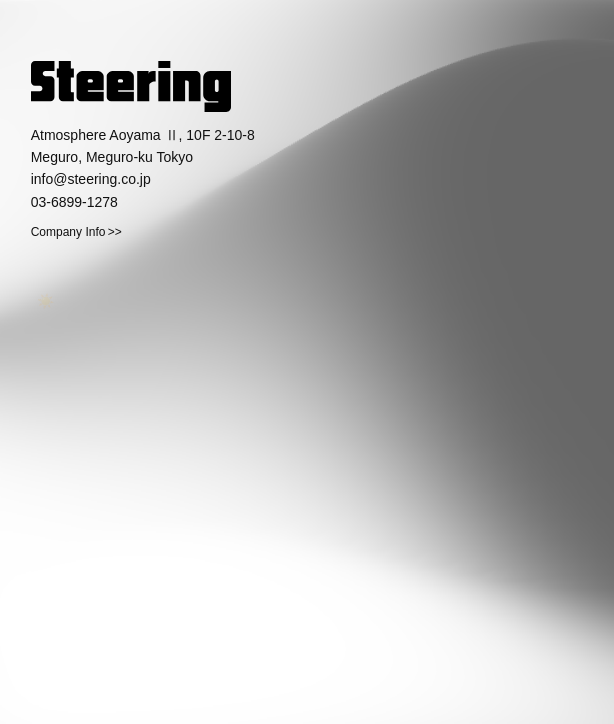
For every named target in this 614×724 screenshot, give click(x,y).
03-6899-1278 (74, 202)
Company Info (68, 232)
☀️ (41, 298)
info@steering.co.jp (91, 179)
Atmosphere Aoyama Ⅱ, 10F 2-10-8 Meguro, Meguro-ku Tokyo (143, 146)
